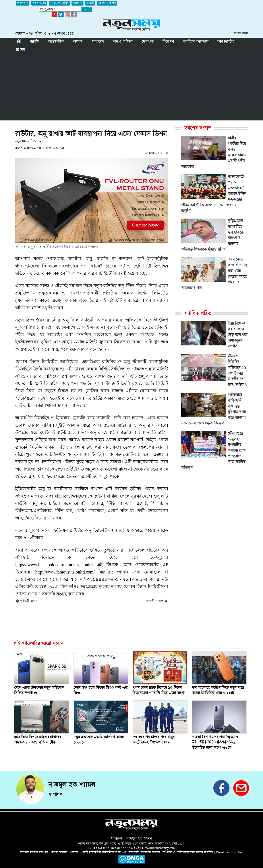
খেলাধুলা (148, 42)
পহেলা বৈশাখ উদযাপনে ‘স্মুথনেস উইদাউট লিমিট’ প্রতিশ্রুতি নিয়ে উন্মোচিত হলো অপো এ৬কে (215, 743)
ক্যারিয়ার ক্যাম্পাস (196, 42)
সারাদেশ (98, 42)
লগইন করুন (241, 34)
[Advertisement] (131, 87)
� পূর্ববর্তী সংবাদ (27, 601)
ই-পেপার (23, 3)
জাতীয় (35, 42)
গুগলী (90, 3)
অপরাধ (78, 42)
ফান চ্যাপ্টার (226, 42)
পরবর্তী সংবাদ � (157, 601)
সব (21, 50)
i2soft (240, 853)
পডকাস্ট (77, 3)
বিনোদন (168, 42)
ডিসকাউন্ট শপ (107, 3)
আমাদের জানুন (59, 3)
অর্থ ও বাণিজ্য (123, 42)
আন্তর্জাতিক (56, 42)
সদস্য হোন (39, 3)
